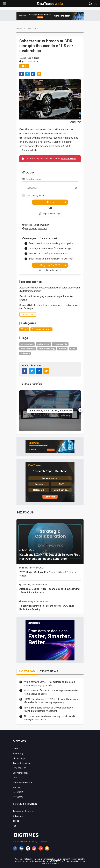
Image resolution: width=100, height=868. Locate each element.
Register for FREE (53, 265)
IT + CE (24, 329)
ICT (37, 29)
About (16, 748)
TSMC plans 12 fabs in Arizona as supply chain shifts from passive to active (51, 692)
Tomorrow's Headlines (24, 811)
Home (19, 29)
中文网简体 (18, 797)
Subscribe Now (68, 159)
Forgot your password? (36, 228)
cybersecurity (60, 344)
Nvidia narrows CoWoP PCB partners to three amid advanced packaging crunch (50, 684)
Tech (29, 29)
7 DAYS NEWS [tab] (49, 671)
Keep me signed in (35, 195)
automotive (43, 344)
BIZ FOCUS (25, 512)
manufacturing (47, 349)
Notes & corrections (22, 782)
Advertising (18, 753)
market (62, 349)
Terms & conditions (22, 763)
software (25, 353)
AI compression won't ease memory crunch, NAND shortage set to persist (49, 718)
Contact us (18, 778)
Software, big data (41, 329)
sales (73, 349)
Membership (19, 758)
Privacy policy (19, 768)
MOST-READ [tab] (27, 671)
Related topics (31, 384)
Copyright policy (20, 773)
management (28, 349)
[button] (50, 214)
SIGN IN (56, 202)
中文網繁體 (18, 792)
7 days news (19, 816)
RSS (15, 826)
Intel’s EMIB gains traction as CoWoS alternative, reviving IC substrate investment (48, 709)
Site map (17, 787)
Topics (16, 821)
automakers (27, 344)
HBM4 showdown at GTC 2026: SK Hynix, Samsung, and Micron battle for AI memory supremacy (52, 701)
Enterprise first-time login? (38, 225)
